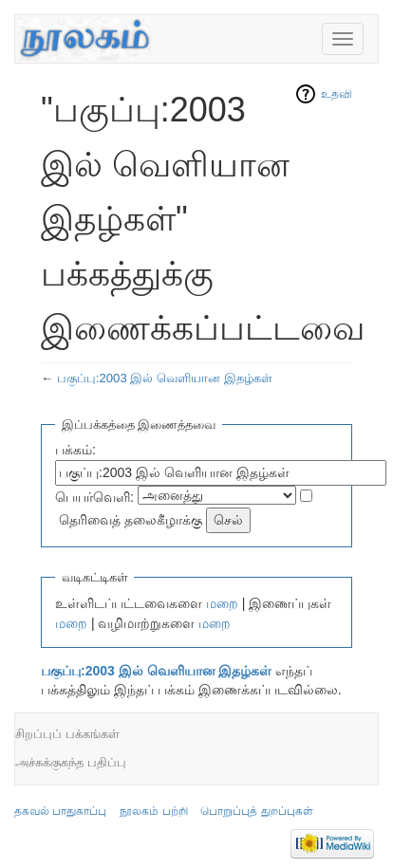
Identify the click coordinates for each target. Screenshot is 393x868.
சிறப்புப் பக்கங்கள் (67, 734)
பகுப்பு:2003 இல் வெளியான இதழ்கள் (165, 378)
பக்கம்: (75, 450)
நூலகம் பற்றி (153, 811)
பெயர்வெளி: (94, 497)
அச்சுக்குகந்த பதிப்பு (71, 762)
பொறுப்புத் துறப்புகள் (256, 811)
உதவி (337, 94)
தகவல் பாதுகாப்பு (60, 811)
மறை (222, 603)
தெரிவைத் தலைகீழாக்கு (131, 520)
